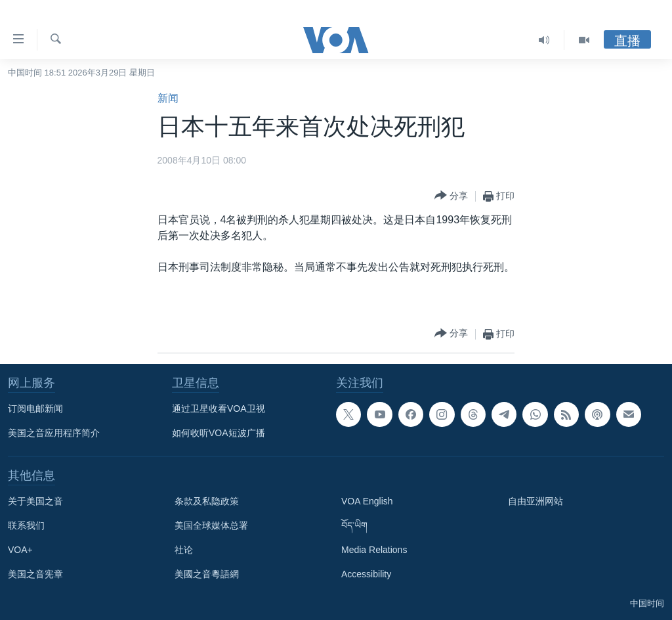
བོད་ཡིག (354, 525)
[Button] (451, 196)
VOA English (367, 501)
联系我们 (26, 525)
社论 (184, 550)
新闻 (168, 98)
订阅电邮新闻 (35, 409)
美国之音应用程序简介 (54, 433)
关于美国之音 (35, 501)
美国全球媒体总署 (211, 525)
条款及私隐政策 (207, 501)
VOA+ (20, 550)
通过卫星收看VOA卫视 (219, 409)
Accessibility (366, 574)
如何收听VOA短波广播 (219, 433)
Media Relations (374, 550)
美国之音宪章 (35, 574)
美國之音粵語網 (207, 574)
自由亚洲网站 (535, 501)
